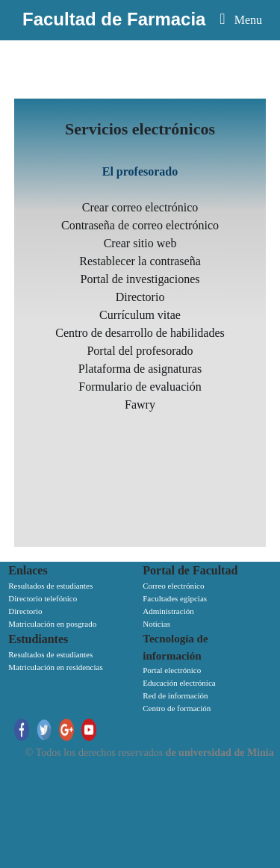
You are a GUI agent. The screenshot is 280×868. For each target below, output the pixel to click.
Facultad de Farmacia (114, 19)
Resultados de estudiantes (50, 586)
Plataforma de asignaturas (140, 369)
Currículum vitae (140, 315)
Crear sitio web (140, 243)
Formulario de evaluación (140, 387)
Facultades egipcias (175, 598)
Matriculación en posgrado (52, 624)
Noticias (156, 624)
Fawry (140, 404)
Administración (168, 611)
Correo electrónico (173, 586)
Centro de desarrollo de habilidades (140, 333)
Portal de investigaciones (140, 279)
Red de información (175, 695)
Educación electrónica (179, 683)
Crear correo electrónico (140, 207)
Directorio (140, 297)
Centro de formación (177, 708)
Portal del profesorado (140, 351)
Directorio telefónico (43, 598)
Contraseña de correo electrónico (140, 225)
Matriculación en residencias (55, 667)
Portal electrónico (172, 670)
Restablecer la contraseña (140, 261)
